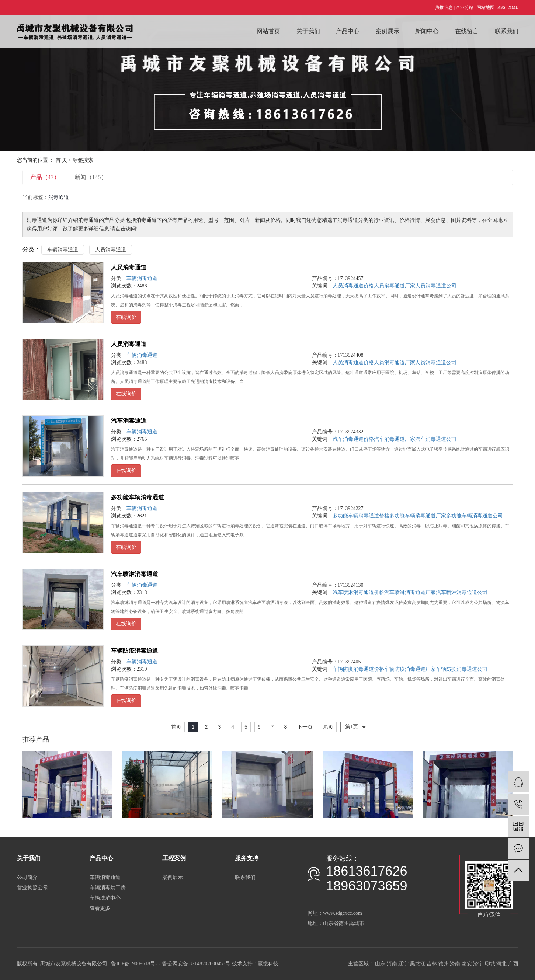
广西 (513, 964)
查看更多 (100, 908)
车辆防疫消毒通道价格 (358, 669)
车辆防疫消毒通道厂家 (410, 669)
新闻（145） (91, 177)
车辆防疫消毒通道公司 (462, 669)
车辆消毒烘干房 (108, 888)
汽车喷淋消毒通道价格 (358, 592)
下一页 (305, 727)
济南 (455, 964)
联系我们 (507, 31)
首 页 (62, 160)
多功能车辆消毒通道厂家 (418, 516)
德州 (444, 964)
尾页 (328, 727)
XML (513, 7)
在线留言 (467, 31)
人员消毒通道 (111, 250)
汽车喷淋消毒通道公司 (462, 592)
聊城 (490, 964)
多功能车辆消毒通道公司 (475, 516)
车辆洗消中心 (105, 898)
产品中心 (348, 31)
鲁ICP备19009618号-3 (135, 964)
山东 (380, 964)
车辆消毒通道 (63, 250)
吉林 (432, 964)
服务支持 (247, 858)
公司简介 (27, 877)
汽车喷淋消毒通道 (135, 574)
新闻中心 (427, 31)
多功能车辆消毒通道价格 (361, 516)
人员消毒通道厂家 (395, 286)
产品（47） (45, 177)
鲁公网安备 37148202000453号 (197, 964)
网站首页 (268, 31)
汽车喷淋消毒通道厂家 (410, 592)
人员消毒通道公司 (436, 286)
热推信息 (444, 7)
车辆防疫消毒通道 (135, 651)
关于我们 (308, 31)
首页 (176, 727)
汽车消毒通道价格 (353, 439)
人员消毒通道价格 (353, 286)
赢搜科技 (268, 964)
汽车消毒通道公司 (436, 439)
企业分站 (465, 7)
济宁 (478, 964)
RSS (501, 7)
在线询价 (126, 317)
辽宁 (403, 964)
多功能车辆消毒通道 (138, 497)
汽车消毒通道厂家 (395, 439)
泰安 (467, 964)
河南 (392, 964)
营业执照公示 (32, 888)
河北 (501, 964)
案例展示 (388, 31)
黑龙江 (418, 964)
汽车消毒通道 (129, 421)
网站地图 (486, 7)
